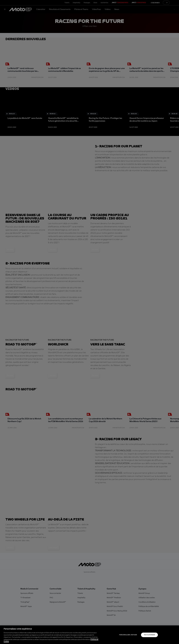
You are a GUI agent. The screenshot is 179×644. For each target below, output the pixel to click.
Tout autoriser (149, 635)
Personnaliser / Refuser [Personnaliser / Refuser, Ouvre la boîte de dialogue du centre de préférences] (128, 635)
